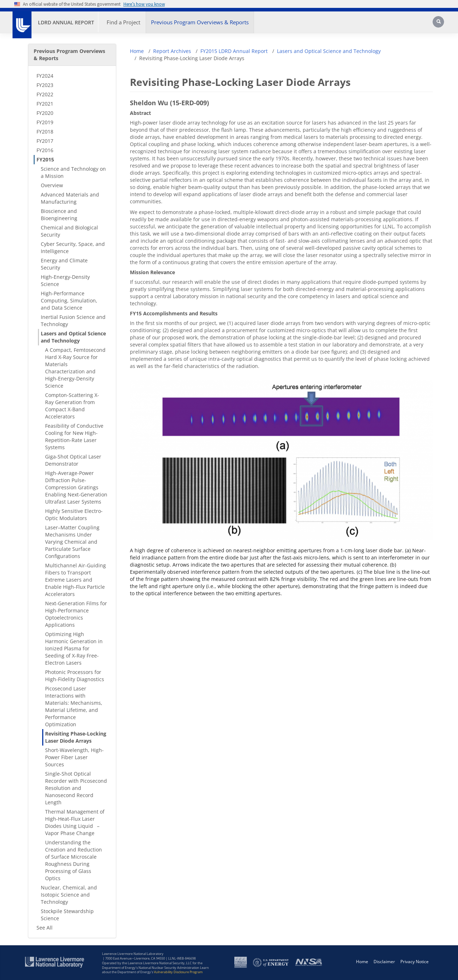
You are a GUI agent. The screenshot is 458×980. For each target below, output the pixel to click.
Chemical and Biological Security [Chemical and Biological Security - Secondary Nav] (69, 231)
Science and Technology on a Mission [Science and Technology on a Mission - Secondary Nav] (73, 172)
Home (137, 51)
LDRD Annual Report (66, 22)
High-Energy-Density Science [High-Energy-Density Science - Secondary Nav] (65, 280)
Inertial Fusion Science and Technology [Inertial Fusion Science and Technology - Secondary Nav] (73, 321)
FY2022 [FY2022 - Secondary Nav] (45, 94)
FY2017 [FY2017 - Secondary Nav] (45, 141)
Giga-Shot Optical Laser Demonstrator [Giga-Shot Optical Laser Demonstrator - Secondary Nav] (73, 460)
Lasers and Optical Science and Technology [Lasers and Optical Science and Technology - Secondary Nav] (73, 337)
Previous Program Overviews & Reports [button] (200, 22)
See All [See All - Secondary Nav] (45, 928)
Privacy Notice (415, 962)
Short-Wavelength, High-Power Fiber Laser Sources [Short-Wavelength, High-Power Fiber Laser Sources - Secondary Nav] (74, 757)
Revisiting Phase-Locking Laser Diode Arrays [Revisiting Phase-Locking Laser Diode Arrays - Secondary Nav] (76, 737)
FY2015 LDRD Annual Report (234, 51)
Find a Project (123, 22)
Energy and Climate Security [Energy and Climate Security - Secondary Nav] (64, 264)
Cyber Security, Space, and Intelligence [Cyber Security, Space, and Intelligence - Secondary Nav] (73, 248)
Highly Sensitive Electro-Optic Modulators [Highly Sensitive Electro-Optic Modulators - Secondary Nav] (74, 515)
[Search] (441, 24)
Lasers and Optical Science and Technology (329, 51)
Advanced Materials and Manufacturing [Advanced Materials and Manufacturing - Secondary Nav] (70, 198)
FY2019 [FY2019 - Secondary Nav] (45, 122)
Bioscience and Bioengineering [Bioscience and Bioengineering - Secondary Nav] (59, 215)
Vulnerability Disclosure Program (178, 972)
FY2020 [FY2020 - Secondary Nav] (45, 113)
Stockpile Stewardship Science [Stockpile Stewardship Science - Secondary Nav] (67, 915)
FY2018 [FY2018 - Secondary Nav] (45, 132)
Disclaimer (384, 962)
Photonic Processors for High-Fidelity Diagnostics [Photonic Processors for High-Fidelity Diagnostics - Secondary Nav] (75, 676)
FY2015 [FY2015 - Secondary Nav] (45, 159)
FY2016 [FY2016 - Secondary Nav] (45, 150)
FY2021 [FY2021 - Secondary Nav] (45, 104)
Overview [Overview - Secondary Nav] (52, 185)
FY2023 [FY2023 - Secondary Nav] (45, 85)
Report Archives (172, 51)
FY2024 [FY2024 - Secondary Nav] (45, 76)
